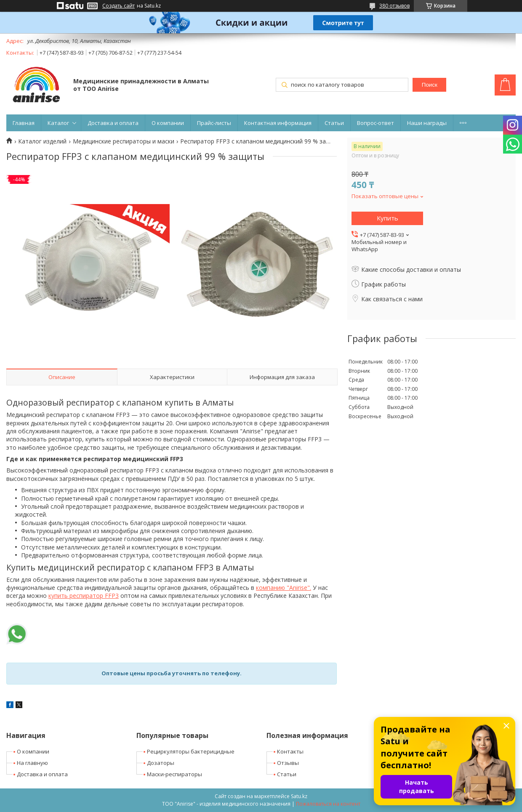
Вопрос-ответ (376, 123)
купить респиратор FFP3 (84, 596)
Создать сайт (119, 6)
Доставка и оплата (113, 123)
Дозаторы (161, 763)
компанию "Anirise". (284, 588)
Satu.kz (299, 796)
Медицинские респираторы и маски (124, 141)
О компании (168, 123)
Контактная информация (278, 123)
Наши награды (427, 123)
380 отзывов (394, 6)
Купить (388, 218)
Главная (24, 123)
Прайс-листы (214, 123)
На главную (32, 763)
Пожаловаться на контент (328, 804)
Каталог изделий (42, 141)
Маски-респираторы (174, 774)
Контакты (290, 751)
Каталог (58, 123)
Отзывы (288, 763)
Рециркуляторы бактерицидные (191, 751)
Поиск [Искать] (430, 85)
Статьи (334, 123)
